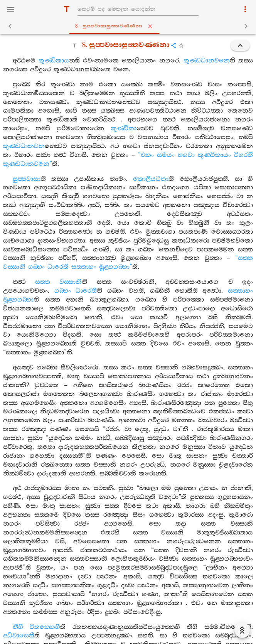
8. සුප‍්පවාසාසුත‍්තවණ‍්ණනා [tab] (130, 26)
